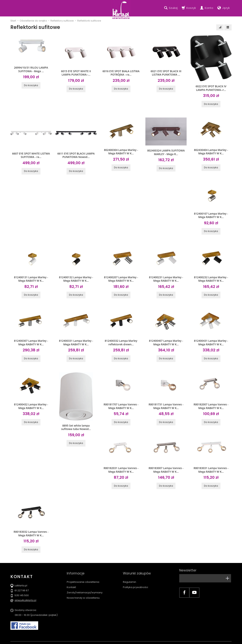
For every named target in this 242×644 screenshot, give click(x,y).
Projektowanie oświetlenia (83, 572)
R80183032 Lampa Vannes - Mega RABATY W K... (31, 529)
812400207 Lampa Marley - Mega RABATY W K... (121, 277)
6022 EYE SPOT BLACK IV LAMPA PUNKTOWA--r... (211, 88)
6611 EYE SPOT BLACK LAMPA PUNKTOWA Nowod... (76, 154)
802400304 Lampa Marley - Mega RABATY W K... (121, 151)
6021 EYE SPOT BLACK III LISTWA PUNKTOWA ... (166, 73)
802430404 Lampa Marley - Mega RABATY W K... (211, 151)
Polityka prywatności (135, 577)
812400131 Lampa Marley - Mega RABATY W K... (31, 277)
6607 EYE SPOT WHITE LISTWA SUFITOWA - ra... (31, 154)
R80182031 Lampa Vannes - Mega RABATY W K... (121, 466)
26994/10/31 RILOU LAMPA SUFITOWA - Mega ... (31, 69)
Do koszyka (31, 85)
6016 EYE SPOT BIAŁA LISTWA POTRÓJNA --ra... (121, 73)
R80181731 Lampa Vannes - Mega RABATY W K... (166, 403)
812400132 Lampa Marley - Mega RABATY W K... (76, 277)
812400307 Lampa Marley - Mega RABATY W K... (31, 340)
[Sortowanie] (220, 27)
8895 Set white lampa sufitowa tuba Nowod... (76, 424)
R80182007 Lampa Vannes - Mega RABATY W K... (211, 403)
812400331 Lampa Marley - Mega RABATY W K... (76, 340)
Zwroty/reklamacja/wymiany (85, 582)
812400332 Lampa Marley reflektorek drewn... (121, 340)
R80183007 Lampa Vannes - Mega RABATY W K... (166, 466)
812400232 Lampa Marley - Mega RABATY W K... (211, 277)
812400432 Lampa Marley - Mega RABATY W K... (31, 403)
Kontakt (71, 577)
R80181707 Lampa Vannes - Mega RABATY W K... (121, 403)
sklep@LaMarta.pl (25, 595)
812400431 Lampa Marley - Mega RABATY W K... (211, 340)
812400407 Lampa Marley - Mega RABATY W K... (166, 340)
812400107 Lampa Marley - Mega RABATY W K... (211, 214)
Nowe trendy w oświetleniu (83, 587)
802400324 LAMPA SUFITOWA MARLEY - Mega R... (166, 151)
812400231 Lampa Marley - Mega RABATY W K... (166, 277)
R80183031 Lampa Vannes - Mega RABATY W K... (211, 466)
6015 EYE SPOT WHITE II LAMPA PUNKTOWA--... (76, 73)
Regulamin (130, 572)
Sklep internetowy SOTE (220, 640)
